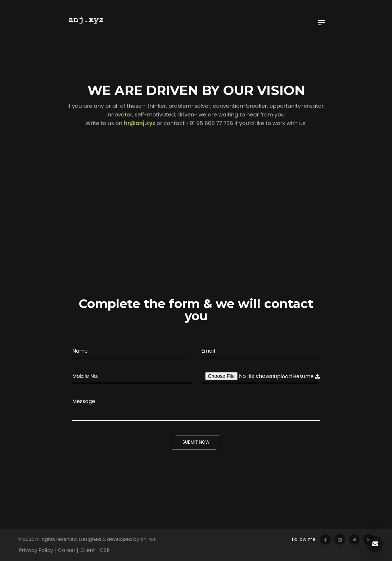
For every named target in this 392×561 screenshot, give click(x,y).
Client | (89, 550)
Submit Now (196, 442)
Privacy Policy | (37, 550)
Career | (68, 550)
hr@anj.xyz (139, 114)
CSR (105, 550)
